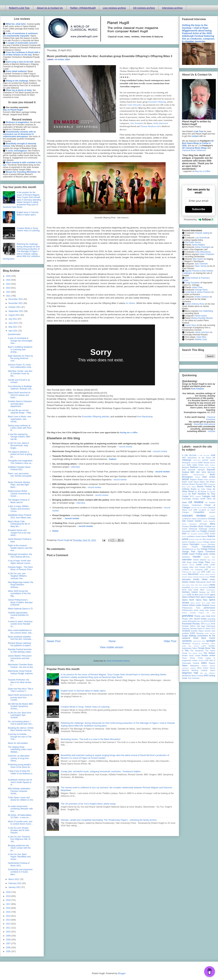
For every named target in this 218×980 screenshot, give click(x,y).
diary (213, 524)
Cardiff (203, 499)
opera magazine (208, 597)
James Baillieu (198, 245)
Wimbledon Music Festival (193, 676)
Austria (206, 463)
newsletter (186, 587)
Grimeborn (210, 552)
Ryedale (185, 626)
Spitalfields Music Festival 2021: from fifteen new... (20, 516)
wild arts (204, 673)
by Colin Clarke (205, 489)
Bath (184, 470)
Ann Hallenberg (206, 311)
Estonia (201, 534)
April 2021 (13, 331)
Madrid (184, 574)
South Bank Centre (204, 638)
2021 (9, 296)
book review (209, 477)
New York (194, 585)
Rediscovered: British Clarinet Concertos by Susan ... (19, 494)
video (67, 59)
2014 (9, 916)
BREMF (186, 479)
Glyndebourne (209, 547)
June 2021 (13, 323)
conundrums (202, 519)
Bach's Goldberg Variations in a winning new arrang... (20, 349)
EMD (193, 531)
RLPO (207, 621)
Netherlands (201, 582)
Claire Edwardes (134, 105)
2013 (9, 920)
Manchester (193, 574)
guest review (209, 554)
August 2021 (14, 315)
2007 (9, 944)
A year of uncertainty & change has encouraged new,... (20, 341)
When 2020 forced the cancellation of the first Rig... (19, 594)
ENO (184, 534)
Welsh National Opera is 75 (20, 609)
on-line (195, 595)
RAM (208, 616)
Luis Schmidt (201, 238)
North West (199, 590)
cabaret (198, 496)
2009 (9, 936)
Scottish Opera (197, 631)
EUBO (213, 534)
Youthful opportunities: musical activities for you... (18, 615)
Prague (201, 613)
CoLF (213, 510)
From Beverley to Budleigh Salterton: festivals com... (21, 388)
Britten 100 (204, 482)
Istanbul (203, 560)
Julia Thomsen (201, 264)
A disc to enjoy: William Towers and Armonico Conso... (19, 509)
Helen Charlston (207, 254)
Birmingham (187, 477)
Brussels (199, 484)
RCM (213, 616)
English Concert (208, 531)
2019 (9, 896)
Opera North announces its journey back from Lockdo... (20, 697)
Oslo (213, 603)
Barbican (194, 467)
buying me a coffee (129, 432)
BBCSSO (211, 472)
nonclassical (204, 587)
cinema (194, 508)
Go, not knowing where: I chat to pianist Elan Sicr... (21, 723)
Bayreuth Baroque (196, 470)
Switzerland (187, 648)
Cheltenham (197, 505)
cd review (59, 59)
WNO (206, 676)
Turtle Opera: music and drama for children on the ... (20, 800)
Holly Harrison (160, 123)
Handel (197, 557)
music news (200, 579)
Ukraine (201, 660)
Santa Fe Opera (204, 628)
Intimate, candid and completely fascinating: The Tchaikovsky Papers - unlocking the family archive (109, 820)
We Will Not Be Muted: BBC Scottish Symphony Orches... (21, 706)
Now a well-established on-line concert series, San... (21, 631)
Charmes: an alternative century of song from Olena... (19, 758)
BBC (193, 472)
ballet (189, 465)
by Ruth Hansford (197, 494)
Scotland (186, 631)
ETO (207, 534)
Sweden (212, 646)
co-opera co (204, 510)
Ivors (213, 560)
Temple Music (204, 648)
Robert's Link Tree (19, 8)
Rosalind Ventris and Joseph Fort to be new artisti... (19, 533)
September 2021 (16, 311)
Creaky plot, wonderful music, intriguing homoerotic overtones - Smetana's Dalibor (101, 771)
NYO (213, 592)
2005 (9, 951)
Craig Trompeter (192, 283)
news (212, 585)
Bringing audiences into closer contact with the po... (19, 848)
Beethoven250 (199, 475)
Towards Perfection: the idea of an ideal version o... (20, 682)
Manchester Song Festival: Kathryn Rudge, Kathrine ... (20, 673)
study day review (190, 646)
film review (207, 539)
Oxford (185, 605)
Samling (193, 628)
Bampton (186, 467)
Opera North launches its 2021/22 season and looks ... (19, 395)
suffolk (204, 646)
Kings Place (204, 562)
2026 (9, 276)
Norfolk (212, 587)
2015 (9, 912)
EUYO (184, 536)
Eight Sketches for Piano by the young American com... (20, 358)
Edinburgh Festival (207, 529)
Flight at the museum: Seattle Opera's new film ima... (20, 548)
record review (126, 447)
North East (187, 590)
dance (184, 524)
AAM (213, 455)
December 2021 (16, 299)
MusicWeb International (205, 424)
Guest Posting (196, 554)
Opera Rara (202, 600)
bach (184, 465)
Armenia (194, 463)
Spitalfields (187, 641)
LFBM (208, 567)
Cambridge (186, 499)
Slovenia (200, 633)
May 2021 (13, 327)
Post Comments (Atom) (118, 661)
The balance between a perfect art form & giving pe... (20, 454)
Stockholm (186, 643)
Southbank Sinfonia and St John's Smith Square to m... (20, 782)
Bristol (200, 479)
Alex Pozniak (136, 123)
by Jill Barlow (201, 491)
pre (208, 613)
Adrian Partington (203, 247)
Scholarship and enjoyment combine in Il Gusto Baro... (20, 872)
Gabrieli (185, 544)
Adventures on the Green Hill (201, 458)
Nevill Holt (211, 582)
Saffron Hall (195, 626)
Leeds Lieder (209, 565)
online (201, 595)
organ (208, 603)
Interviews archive (172, 8)
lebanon (185, 565)
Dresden (185, 526)
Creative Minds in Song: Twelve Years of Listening (85, 707)
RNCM (212, 621)
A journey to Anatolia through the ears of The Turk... (20, 737)
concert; (212, 516)
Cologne (185, 512)
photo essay (199, 610)
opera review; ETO (198, 603)
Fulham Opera (209, 542)
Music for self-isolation (18, 743)
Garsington (195, 544)
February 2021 (15, 883)
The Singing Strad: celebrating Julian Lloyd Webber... (20, 749)
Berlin (213, 475)
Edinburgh (193, 529)
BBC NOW (201, 472)
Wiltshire (212, 673)
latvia (213, 562)
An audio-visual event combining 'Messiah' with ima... (20, 809)
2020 (9, 892)
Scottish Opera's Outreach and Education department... (20, 404)
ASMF (200, 463)
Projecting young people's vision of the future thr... (20, 766)
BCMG (185, 475)
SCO (213, 628)
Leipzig (185, 567)
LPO (203, 572)
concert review (160, 451)
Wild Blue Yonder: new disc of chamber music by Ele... (20, 374)
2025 (9, 280)
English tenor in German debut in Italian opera (83, 691)
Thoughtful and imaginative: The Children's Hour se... (20, 462)
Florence (199, 542)
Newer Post (54, 641)
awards (213, 463)
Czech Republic (209, 521)
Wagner (212, 663)
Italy (209, 560)
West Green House (206, 668)
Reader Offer (187, 619)
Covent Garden (194, 521)
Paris (198, 608)
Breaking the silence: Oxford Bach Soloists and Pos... (21, 729)
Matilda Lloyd (201, 339)
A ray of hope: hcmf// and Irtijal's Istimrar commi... (20, 562)
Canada (195, 499)
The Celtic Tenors (193, 242)
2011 (9, 928)
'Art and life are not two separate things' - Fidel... (20, 412)
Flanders (192, 542)
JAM (184, 562)
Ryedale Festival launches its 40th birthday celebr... (20, 651)
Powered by (199, 219)
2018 (9, 900)
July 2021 (13, 319)
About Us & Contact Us (50, 8)
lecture (192, 565)
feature (113, 459)
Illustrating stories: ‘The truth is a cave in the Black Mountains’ (91, 739)
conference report (189, 519)
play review (210, 610)
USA (207, 660)
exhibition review (194, 536)
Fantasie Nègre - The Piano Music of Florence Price (20, 568)
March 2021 (14, 879)
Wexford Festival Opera (203, 670)
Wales (185, 666)
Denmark (203, 524)
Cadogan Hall (209, 496)
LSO (208, 572)
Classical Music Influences (194, 150)
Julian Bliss (201, 337)
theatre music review (191, 655)
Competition (199, 512)
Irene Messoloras (203, 252)
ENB (198, 531)
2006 (9, 948)
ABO (184, 458)
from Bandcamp (145, 417)
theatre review (208, 655)
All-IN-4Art (197, 460)
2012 (9, 924)
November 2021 (16, 303)
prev (214, 613)
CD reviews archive (144, 8)
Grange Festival (208, 549)
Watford (204, 666)
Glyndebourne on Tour (191, 549)
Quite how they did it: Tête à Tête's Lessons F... (21, 690)
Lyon (213, 572)
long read (196, 572)
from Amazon (198, 389)
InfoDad (212, 431)
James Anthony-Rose (195, 304)
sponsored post (199, 641)
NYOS (184, 595)
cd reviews (210, 502)
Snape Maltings (189, 636)
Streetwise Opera (208, 644)
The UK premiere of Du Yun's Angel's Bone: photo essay (88, 804)
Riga (202, 621)
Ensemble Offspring (157, 102)
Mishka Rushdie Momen (202, 318)
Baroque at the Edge (207, 467)
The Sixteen (209, 653)
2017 (9, 904)
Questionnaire (14, 334)
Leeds (199, 565)
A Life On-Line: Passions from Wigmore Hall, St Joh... (19, 839)
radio (203, 616)
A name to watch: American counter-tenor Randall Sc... (20, 624)
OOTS (207, 595)
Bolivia (198, 477)
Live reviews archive (114, 8)
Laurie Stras (190, 325)
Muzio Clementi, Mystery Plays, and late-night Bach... (19, 485)
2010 (9, 932)
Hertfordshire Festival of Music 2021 (19, 864)
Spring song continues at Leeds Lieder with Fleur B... (20, 428)
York (190, 678)
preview (188, 616)
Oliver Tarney (200, 266)
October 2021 (15, 307)
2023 (9, 288)
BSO (206, 484)
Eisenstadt (186, 531)
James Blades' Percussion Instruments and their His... (20, 658)
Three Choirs (189, 658)
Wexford (185, 670)
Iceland (206, 557)
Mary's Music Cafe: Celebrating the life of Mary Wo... (19, 524)
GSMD (185, 554)
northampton (211, 590)
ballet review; (210, 465)
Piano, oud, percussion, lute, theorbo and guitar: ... (20, 476)
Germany (211, 544)
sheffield (185, 633)
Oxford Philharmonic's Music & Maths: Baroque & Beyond (20, 602)
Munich (213, 574)
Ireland (196, 560)
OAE (189, 595)
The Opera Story (195, 653)
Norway (202, 592)
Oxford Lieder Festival (199, 605)
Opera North (188, 600)
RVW (213, 624)
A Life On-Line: (204, 455)
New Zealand (204, 585)
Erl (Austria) (192, 534)
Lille (192, 570)
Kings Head (192, 562)
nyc (208, 592)
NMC (197, 587)
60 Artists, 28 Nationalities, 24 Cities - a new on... (20, 816)
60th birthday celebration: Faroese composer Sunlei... (19, 791)
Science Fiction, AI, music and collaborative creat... (20, 366)
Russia (208, 624)
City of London (202, 508)
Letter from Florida (197, 567)
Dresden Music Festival (201, 526)
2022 (9, 292)
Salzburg (186, 628)
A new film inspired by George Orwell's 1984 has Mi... (19, 437)
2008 (9, 940)
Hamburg (186, 557)
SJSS (192, 633)
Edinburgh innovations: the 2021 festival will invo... (20, 555)
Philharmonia (187, 610)
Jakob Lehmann (202, 332)
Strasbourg (196, 644)
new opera (186, 585)
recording (211, 619)
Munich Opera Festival (190, 577)
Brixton (192, 484)
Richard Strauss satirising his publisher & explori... (20, 644)
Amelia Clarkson (202, 297)
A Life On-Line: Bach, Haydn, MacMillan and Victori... (19, 857)
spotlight (211, 641)
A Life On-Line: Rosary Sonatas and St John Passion (19, 830)
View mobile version (112, 647)
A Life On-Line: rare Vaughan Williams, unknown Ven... (17, 576)
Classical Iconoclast (211, 418)
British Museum (209, 480)
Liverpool (199, 569)
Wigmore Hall (190, 673)
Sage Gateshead (208, 626)
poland (184, 613)
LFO (214, 567)
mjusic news (204, 574)
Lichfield (185, 569)
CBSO (209, 499)
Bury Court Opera (189, 487)
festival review (194, 539)
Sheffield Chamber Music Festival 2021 (19, 468)
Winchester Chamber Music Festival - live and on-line (20, 666)
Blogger (122, 973)
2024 (9, 284)
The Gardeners (197, 651)
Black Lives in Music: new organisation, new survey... (20, 419)
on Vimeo (131, 303)
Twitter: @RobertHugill (83, 8)
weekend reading (189, 668)
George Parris (201, 290)
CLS (190, 510)
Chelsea (185, 505)
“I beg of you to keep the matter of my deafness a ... (20, 773)
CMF (195, 510)
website (212, 666)
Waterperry (195, 666)
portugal (193, 613)
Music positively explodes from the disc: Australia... (20, 638)
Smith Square (210, 633)
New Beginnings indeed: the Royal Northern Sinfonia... (21, 585)
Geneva (204, 544)
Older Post (170, 641)
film (201, 539)
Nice (193, 587)
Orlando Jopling (202, 233)
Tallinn (195, 648)
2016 (9, 908)
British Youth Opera (190, 482)
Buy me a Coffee (203, 171)
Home (55, 531)
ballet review (198, 465)
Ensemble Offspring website (95, 417)
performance (209, 608)
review (185, 621)
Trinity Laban (204, 658)
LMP (206, 569)
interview (75, 467)
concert (212, 512)
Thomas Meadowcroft (150, 126)
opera (213, 595)
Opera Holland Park (191, 597)
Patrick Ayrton (201, 316)
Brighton (193, 479)
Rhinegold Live (194, 621)
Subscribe (198, 209)
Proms (197, 616)
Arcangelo (186, 463)
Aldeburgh (187, 460)
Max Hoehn (198, 259)
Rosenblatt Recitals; (191, 624)
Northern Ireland (190, 592)
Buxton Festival (204, 487)
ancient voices (209, 460)
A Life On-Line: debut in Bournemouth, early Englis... (19, 446)
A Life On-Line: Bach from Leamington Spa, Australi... (20, 715)
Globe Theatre (190, 547)
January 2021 (15, 887)
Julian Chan (197, 287)
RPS (203, 624)
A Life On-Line (189, 455)
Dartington (193, 524)
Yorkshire (196, 678)
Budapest (212, 484)
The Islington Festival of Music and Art (19, 501)
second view (210, 631)
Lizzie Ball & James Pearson (198, 292)
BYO (192, 496)
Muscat (202, 577)
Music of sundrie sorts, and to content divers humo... (20, 823)
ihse (214, 557)
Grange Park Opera (193, 552)
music (207, 577)
